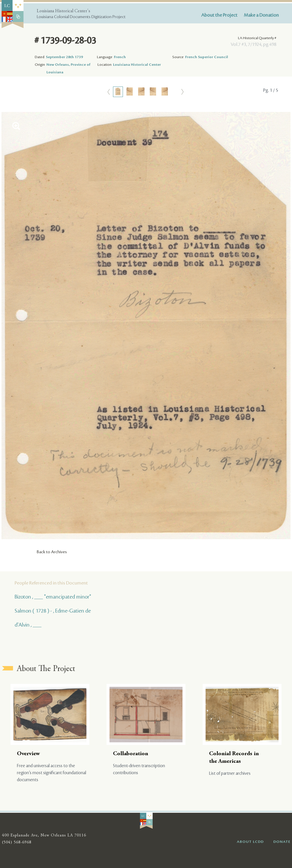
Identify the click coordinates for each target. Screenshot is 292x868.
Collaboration (131, 754)
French (120, 57)
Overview (28, 754)
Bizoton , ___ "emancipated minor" (53, 597)
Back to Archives (52, 552)
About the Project (219, 15)
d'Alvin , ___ (28, 625)
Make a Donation (261, 15)
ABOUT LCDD (250, 842)
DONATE (282, 842)
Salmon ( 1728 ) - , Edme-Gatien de (53, 611)
